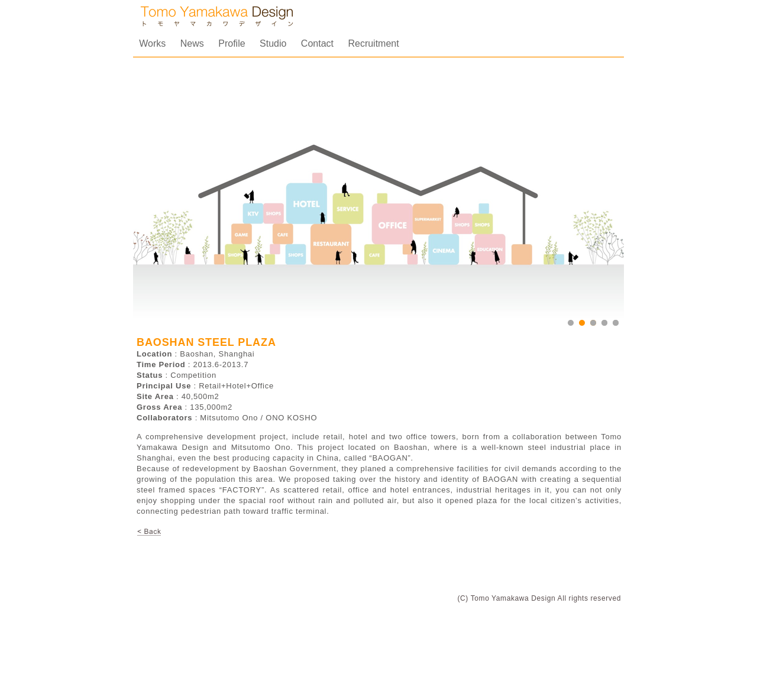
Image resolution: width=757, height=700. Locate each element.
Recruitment (373, 43)
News (193, 43)
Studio (274, 43)
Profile (233, 43)
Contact (319, 43)
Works (153, 43)
